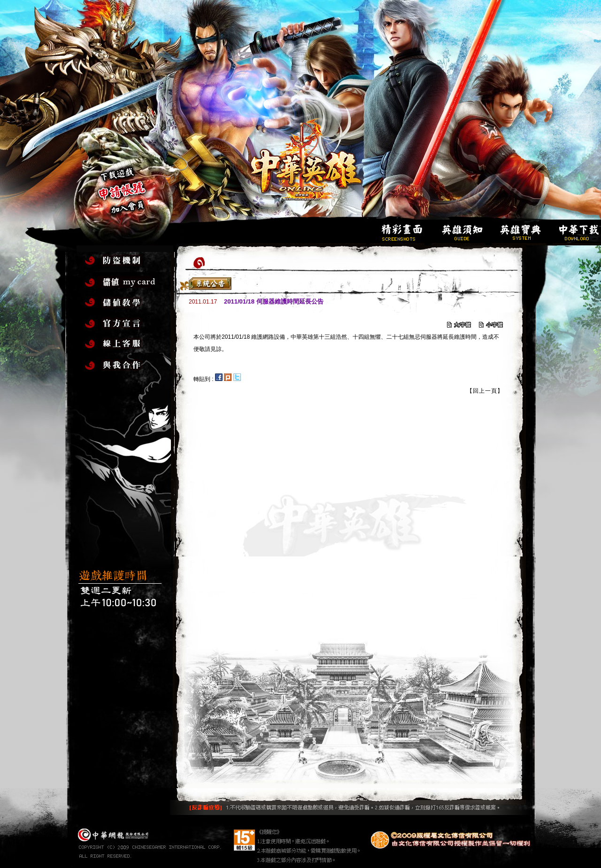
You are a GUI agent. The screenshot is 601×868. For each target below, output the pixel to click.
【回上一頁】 (485, 391)
